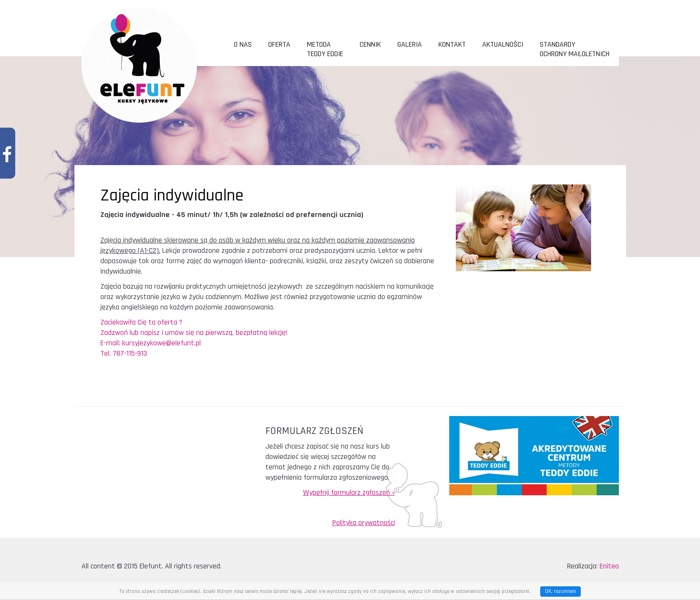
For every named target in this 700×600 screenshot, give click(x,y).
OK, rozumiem (560, 592)
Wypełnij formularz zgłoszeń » (349, 493)
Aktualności (503, 45)
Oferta (279, 45)
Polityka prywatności (364, 523)
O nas (243, 45)
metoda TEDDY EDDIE (325, 49)
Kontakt (452, 45)
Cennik (370, 45)
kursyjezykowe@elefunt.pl (162, 343)
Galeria (410, 45)
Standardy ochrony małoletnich (575, 49)
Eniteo (609, 566)
